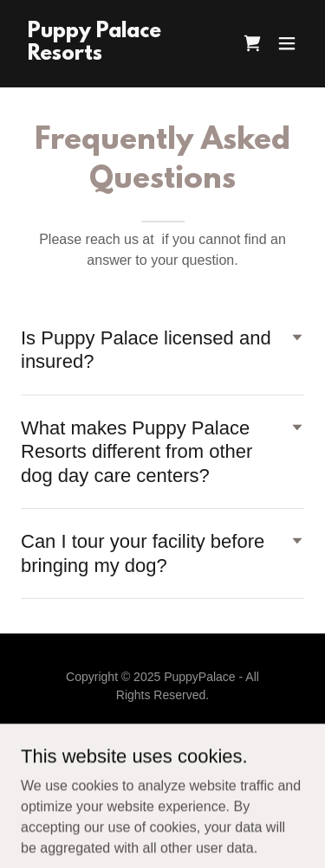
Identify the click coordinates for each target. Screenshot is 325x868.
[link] (120, 55)
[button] (287, 43)
